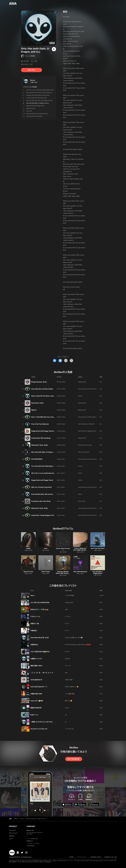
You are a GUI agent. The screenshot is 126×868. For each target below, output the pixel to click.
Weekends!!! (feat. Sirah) (40, 445)
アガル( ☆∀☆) (35, 617)
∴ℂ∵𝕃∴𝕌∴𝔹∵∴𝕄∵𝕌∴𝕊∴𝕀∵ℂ (42, 673)
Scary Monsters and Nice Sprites (42, 389)
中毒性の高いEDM (36, 694)
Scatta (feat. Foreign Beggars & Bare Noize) (46, 515)
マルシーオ (68, 666)
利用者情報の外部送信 (96, 857)
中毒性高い (34, 631)
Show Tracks (82, 501)
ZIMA (66, 609)
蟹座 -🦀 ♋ (68, 701)
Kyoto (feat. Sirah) (37, 403)
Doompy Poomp (31, 108)
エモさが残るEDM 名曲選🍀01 (40, 652)
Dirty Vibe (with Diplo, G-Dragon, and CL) (36, 819)
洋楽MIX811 (34, 645)
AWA (66, 673)
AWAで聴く (31, 70)
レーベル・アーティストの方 (33, 843)
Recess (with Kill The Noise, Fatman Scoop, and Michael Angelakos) (45, 93)
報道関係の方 (30, 841)
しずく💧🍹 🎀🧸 (70, 694)
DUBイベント (34, 715)
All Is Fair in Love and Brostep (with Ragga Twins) (40, 90)
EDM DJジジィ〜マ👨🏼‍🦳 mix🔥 (40, 610)
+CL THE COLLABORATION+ (40, 603)
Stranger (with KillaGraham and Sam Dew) (38, 95)
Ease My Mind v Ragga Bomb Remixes (89, 431)
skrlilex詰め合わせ (36, 680)
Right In (34, 410)
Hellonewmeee (69, 602)
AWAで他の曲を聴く (74, 759)
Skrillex (33, 56)
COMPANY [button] (31, 826)
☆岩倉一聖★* (69, 680)
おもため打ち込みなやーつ (39, 687)
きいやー (67, 624)
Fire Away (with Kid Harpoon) (34, 116)
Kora (46, 548)
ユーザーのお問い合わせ (32, 839)
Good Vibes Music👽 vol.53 (40, 638)
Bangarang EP (82, 382)
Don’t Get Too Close (98, 548)
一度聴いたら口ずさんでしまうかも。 (42, 722)
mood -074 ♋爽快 (37, 701)
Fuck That (29, 111)
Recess (33, 80)
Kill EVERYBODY (37, 459)
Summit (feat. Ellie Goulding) (41, 438)
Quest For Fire (28, 572)
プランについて (13, 833)
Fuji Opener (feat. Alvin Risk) (41, 501)
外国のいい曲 (35, 624)
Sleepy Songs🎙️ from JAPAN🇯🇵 (74, 638)
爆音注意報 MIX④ (36, 666)
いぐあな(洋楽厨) (70, 595)
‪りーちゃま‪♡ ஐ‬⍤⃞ (69, 729)
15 (66, 722)
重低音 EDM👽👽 (36, 708)
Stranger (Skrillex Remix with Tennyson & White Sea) (63, 573)
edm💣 (33, 595)
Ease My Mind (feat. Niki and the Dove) (37, 114)
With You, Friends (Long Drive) (42, 487)
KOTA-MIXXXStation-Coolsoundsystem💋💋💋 (78, 645)
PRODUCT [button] (13, 826)
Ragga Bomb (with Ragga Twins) (35, 106)
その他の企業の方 (31, 846)
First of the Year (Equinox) (40, 424)
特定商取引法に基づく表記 (111, 857)
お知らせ (12, 836)
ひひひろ (67, 652)
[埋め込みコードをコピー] (71, 361)
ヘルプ (11, 839)
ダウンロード (13, 830)
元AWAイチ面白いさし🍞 (72, 687)
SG (66, 715)
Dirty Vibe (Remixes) (84, 452)
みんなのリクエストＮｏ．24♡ (39, 729)
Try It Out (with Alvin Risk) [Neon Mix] (36, 98)
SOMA (28, 548)
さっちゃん (68, 617)
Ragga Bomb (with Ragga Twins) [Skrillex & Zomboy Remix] (51, 431)
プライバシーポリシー (82, 857)
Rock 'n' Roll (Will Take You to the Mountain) (46, 417)
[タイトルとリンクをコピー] (66, 361)
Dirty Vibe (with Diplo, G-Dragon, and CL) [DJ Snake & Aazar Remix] (54, 452)
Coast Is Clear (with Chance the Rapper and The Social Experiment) (45, 100)
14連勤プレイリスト (36, 659)
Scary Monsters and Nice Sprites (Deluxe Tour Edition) (93, 389)
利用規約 (71, 857)
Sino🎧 (67, 708)
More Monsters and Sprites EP (86, 424)
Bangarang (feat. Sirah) (39, 382)
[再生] (54, 49)
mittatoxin (68, 659)
